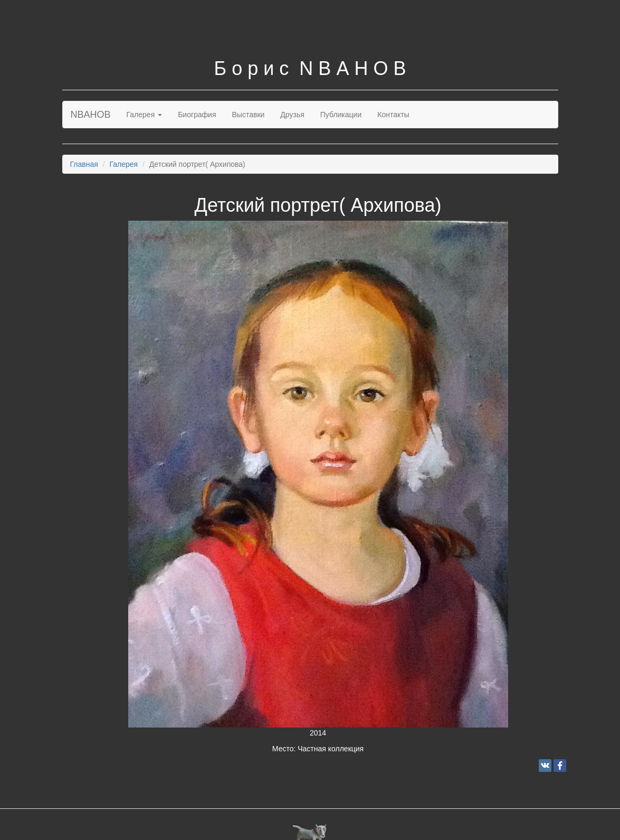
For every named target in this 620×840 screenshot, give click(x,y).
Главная (84, 164)
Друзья (292, 115)
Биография (197, 115)
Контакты (393, 115)
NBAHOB (91, 115)
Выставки (249, 115)
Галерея (145, 115)
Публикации (341, 115)
